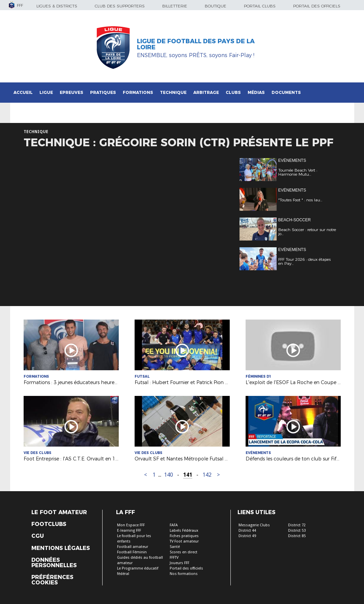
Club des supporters (120, 6)
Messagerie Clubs (254, 525)
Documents (286, 92)
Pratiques (103, 92)
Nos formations (184, 574)
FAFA (174, 525)
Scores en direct (184, 552)
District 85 (297, 536)
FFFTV (174, 558)
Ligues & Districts (57, 6)
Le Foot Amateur (59, 512)
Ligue (46, 92)
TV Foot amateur (184, 541)
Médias (256, 92)
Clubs (233, 92)
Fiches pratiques (184, 536)
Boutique (216, 6)
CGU (38, 536)
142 (207, 475)
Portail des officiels (317, 6)
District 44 (247, 531)
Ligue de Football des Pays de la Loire (196, 44)
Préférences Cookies (52, 580)
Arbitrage (206, 92)
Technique (173, 92)
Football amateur (133, 547)
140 (169, 475)
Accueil (23, 92)
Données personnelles (54, 563)
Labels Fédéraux (184, 531)
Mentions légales (61, 548)
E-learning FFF (129, 531)
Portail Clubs (260, 6)
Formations (138, 92)
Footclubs (49, 524)
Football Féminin (132, 552)
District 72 (297, 525)
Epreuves (72, 92)
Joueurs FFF (179, 563)
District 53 (297, 531)
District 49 (247, 536)
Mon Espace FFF (131, 525)
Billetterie (175, 6)
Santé (175, 547)
